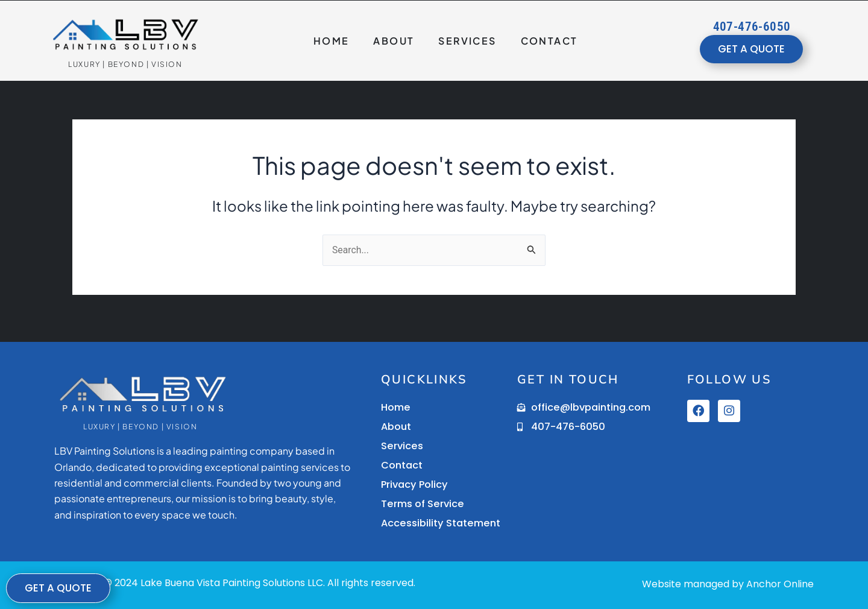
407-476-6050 (752, 27)
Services (467, 41)
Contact (549, 41)
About (394, 41)
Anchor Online (780, 584)
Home (332, 41)
